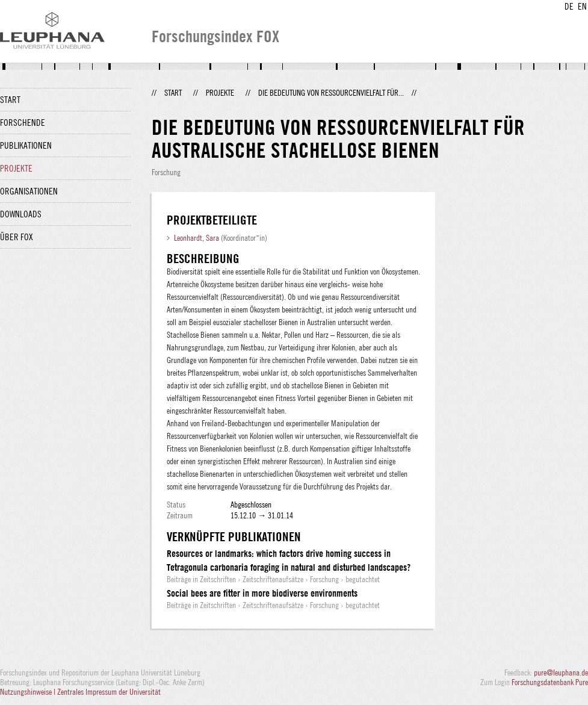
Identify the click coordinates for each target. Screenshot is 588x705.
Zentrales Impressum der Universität (109, 692)
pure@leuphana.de (561, 672)
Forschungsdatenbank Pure (550, 682)
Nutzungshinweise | (29, 692)
